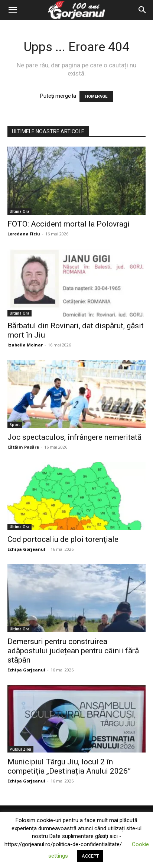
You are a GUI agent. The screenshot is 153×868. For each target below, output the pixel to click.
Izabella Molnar (25, 345)
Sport (15, 425)
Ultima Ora (19, 211)
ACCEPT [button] (90, 856)
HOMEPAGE (96, 96)
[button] (13, 10)
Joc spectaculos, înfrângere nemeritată (74, 437)
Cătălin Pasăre (23, 447)
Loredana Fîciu (24, 234)
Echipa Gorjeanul (26, 549)
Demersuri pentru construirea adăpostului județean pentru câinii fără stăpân (73, 651)
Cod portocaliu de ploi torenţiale (63, 539)
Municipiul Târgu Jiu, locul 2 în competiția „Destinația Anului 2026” (69, 766)
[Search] (143, 10)
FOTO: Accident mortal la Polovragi (69, 224)
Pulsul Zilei (20, 749)
